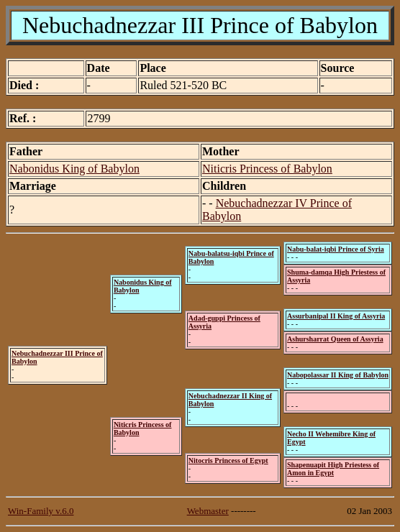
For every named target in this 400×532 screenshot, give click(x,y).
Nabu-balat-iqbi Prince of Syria (336, 249)
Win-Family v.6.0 (41, 511)
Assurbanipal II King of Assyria (336, 316)
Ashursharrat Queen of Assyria (335, 339)
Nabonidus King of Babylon (74, 169)
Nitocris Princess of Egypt (228, 460)
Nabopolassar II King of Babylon (338, 375)
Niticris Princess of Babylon (267, 169)
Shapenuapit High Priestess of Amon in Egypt (333, 469)
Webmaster (208, 511)
